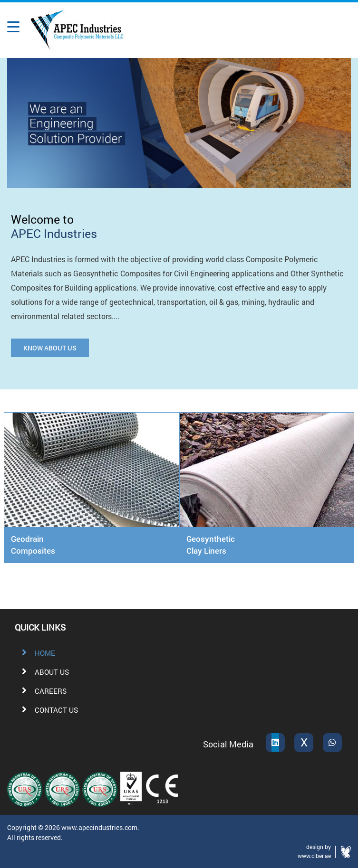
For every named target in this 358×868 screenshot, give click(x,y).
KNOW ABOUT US (50, 348)
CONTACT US (47, 710)
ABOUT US (42, 672)
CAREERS (41, 691)
